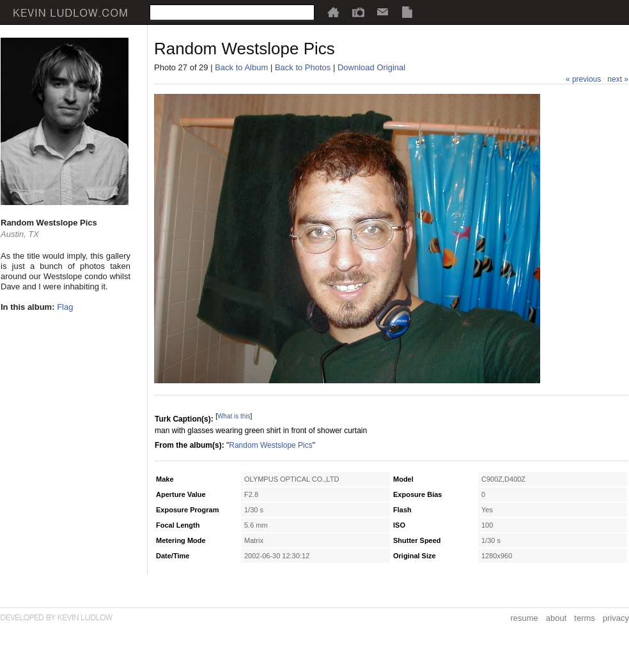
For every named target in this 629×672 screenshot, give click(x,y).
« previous (583, 79)
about (556, 618)
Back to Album (241, 67)
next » (618, 79)
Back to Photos (303, 67)
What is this (234, 416)
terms (585, 618)
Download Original (371, 67)
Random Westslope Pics (271, 445)
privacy (616, 618)
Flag (65, 307)
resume (524, 618)
